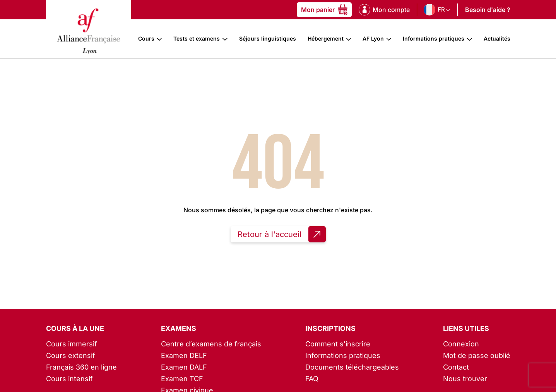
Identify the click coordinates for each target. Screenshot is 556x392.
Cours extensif (71, 355)
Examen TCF (182, 379)
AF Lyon (373, 38)
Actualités (497, 38)
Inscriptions (330, 328)
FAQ (312, 379)
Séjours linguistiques (268, 38)
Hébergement (326, 38)
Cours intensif (69, 379)
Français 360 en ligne (81, 367)
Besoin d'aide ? (488, 10)
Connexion (461, 344)
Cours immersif (72, 344)
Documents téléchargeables (352, 367)
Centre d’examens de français (211, 344)
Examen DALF (184, 367)
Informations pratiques (434, 38)
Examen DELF (184, 355)
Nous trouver (465, 379)
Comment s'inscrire (338, 344)
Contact (456, 367)
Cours (146, 38)
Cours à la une (75, 328)
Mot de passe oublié (477, 355)
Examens (179, 328)
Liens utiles (466, 328)
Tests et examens (197, 38)
